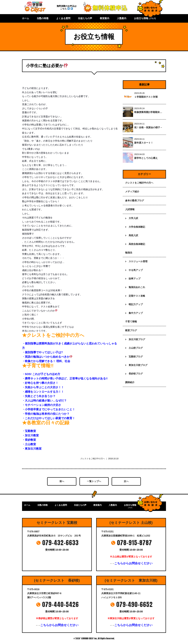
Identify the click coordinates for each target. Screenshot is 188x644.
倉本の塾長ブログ (135, 201)
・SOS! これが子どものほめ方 (41, 374)
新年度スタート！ (144, 143)
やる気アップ (136, 270)
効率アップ (135, 279)
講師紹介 (130, 382)
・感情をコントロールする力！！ (43, 392)
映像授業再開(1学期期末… (148, 112)
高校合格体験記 (137, 244)
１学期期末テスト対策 (146, 97)
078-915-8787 (135, 543)
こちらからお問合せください (133, 563)
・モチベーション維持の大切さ (42, 405)
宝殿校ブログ (136, 357)
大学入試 (133, 218)
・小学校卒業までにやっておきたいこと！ (49, 409)
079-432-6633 (61, 543)
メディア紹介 (132, 192)
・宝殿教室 (29, 431)
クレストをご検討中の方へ (93, 459)
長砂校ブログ (136, 374)
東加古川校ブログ (138, 365)
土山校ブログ (136, 348)
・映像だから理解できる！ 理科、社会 (46, 361)
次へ (126, 481)
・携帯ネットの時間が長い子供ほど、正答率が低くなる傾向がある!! (65, 378)
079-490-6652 (135, 604)
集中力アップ (136, 313)
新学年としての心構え (146, 158)
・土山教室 (29, 444)
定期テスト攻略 (137, 296)
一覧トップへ (94, 481)
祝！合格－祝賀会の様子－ (148, 127)
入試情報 (130, 209)
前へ (62, 481)
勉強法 (129, 253)
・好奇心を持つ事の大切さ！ (40, 383)
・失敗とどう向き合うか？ (39, 396)
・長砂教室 (29, 440)
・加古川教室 (30, 435)
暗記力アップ (136, 304)
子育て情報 (131, 322)
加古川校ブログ (137, 339)
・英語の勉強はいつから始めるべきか (47, 357)
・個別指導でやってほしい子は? (42, 352)
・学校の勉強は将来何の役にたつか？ (46, 414)
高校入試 (133, 235)
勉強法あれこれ (137, 287)
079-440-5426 (61, 604)
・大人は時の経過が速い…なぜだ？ (44, 401)
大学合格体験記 (137, 227)
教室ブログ (131, 330)
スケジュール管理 (138, 261)
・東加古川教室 (32, 449)
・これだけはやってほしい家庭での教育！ (49, 418)
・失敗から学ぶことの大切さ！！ (43, 387)
